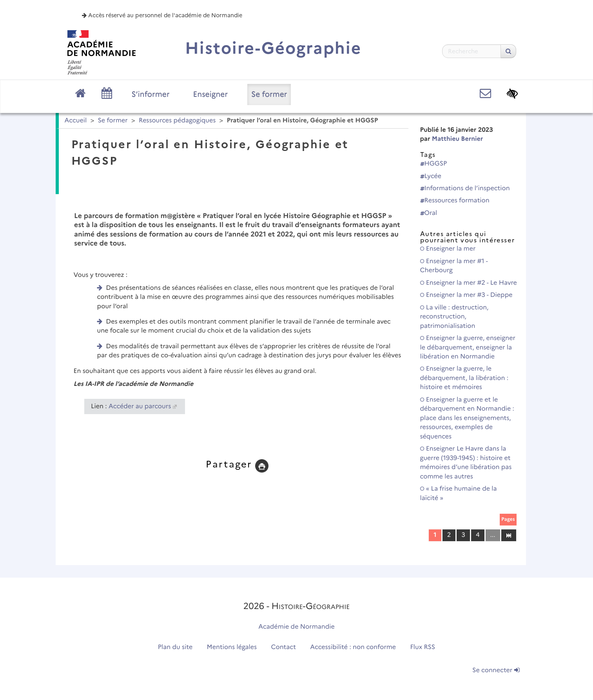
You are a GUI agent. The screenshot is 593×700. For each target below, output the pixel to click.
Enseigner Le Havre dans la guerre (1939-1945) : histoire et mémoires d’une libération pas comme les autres (466, 463)
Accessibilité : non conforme (353, 647)
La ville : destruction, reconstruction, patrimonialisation (454, 317)
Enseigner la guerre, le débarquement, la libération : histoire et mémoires (464, 378)
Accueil (76, 121)
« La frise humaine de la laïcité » (459, 493)
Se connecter (496, 670)
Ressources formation (455, 201)
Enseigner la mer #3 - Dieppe (466, 295)
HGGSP (434, 164)
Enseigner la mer (448, 249)
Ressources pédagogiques (177, 121)
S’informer (151, 94)
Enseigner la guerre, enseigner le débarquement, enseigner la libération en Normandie (468, 347)
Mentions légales (232, 647)
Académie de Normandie (296, 627)
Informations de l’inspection (465, 188)
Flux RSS (423, 647)
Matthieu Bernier (458, 139)
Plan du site (175, 647)
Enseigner (211, 94)
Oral (429, 213)
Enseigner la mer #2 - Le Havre (469, 283)
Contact (283, 647)
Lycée (431, 176)
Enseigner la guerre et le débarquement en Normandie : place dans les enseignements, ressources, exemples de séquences (467, 418)
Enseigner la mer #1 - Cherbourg (454, 266)
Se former (269, 94)
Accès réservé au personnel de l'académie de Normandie (162, 15)
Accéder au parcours (140, 406)
